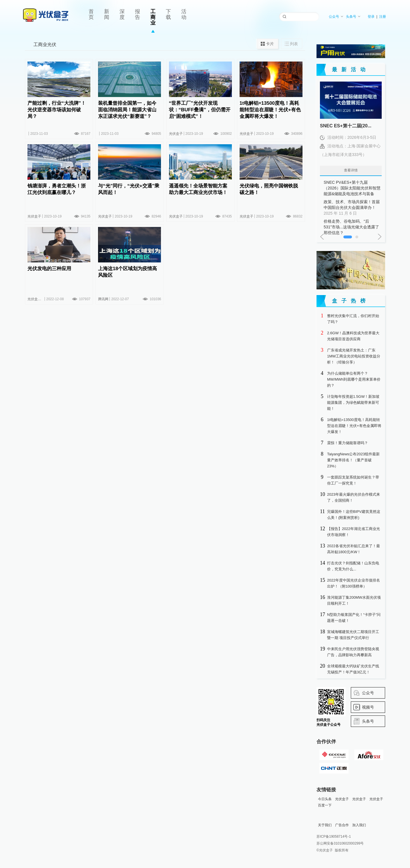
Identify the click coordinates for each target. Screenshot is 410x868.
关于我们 (325, 825)
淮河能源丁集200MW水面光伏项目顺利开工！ (354, 600)
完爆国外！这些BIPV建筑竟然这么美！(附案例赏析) (354, 515)
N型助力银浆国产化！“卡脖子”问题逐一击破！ (354, 618)
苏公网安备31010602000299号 (340, 843)
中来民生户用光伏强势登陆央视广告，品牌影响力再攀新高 (353, 652)
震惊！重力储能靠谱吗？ (348, 443)
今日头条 (325, 799)
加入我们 (359, 825)
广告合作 (342, 825)
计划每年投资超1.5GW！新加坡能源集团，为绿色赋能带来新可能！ (353, 403)
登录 (371, 17)
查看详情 (351, 170)
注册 (383, 17)
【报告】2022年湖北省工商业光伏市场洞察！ (354, 532)
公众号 (336, 17)
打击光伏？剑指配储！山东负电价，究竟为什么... (353, 566)
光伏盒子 (342, 799)
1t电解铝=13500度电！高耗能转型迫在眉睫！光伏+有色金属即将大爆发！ (354, 426)
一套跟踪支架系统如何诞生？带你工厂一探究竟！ (353, 480)
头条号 (353, 17)
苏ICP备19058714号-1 (334, 837)
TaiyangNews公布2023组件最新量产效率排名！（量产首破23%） (353, 460)
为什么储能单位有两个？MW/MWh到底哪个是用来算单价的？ (354, 379)
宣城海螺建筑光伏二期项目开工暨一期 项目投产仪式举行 (353, 635)
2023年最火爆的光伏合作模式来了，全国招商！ (354, 497)
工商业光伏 (45, 45)
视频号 (368, 707)
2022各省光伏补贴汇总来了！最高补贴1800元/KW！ (354, 549)
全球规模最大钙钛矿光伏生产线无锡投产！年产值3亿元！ (353, 669)
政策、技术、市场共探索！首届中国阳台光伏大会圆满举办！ (352, 208)
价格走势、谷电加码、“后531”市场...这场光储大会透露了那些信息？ (352, 227)
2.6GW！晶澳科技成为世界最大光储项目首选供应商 (353, 336)
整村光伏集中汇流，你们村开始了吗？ (353, 319)
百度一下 (325, 805)
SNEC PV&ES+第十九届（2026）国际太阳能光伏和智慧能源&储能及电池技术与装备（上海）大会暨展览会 (352, 188)
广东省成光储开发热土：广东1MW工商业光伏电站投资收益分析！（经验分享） (354, 356)
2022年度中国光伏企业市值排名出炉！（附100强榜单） (354, 583)
